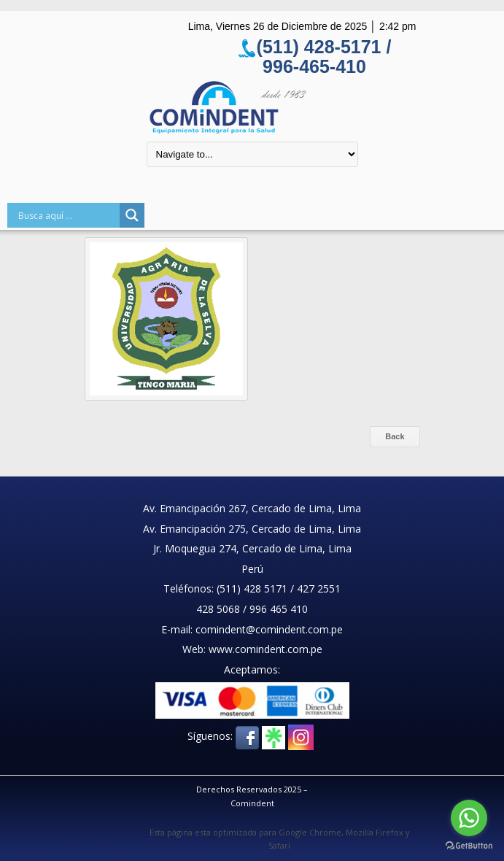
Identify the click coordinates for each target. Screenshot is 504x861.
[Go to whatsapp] (469, 818)
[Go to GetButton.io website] (469, 846)
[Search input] (67, 215)
